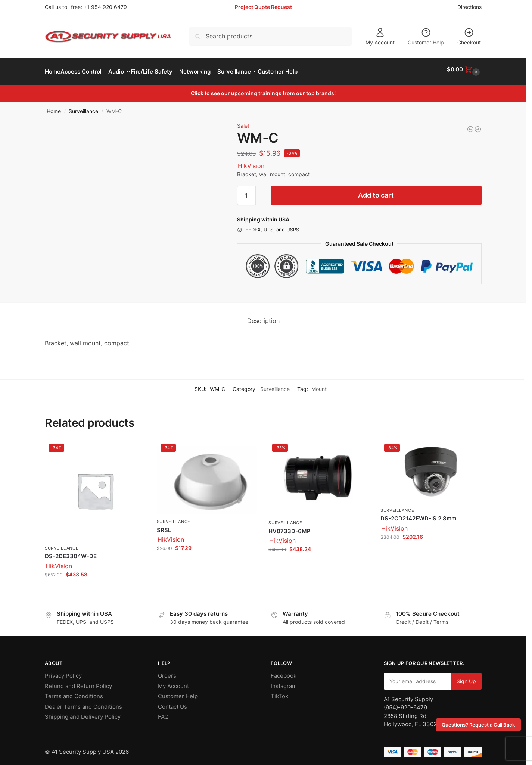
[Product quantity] (246, 191)
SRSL (164, 526)
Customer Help (426, 36)
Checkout (469, 36)
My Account (380, 36)
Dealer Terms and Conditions (83, 702)
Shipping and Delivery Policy (83, 713)
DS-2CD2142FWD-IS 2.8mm (418, 514)
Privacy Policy (63, 671)
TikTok (279, 692)
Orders (167, 671)
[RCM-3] (470, 125)
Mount (319, 385)
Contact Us (172, 702)
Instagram (284, 682)
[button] (464, 69)
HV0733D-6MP (290, 527)
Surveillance (83, 107)
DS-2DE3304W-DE (71, 552)
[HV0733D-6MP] (478, 125)
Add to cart (376, 191)
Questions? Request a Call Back (478, 725)
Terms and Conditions (74, 692)
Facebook (284, 671)
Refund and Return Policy (78, 682)
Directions (469, 7)
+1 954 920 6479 (105, 7)
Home (54, 107)
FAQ (163, 713)
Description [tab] (263, 317)
